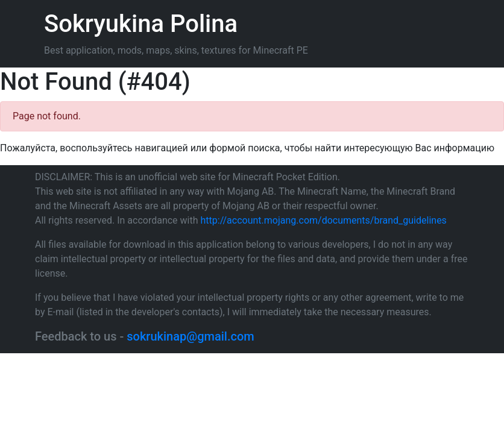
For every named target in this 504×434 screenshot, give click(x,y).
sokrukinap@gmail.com (190, 336)
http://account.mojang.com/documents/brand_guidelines (324, 220)
